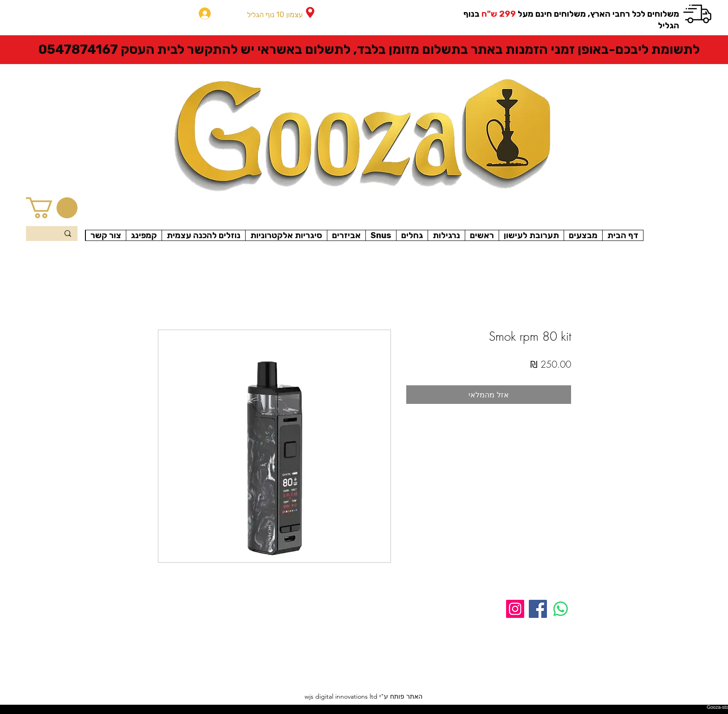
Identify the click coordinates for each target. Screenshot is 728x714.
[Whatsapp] (561, 609)
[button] (52, 208)
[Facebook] (538, 609)
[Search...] (52, 234)
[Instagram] (515, 609)
